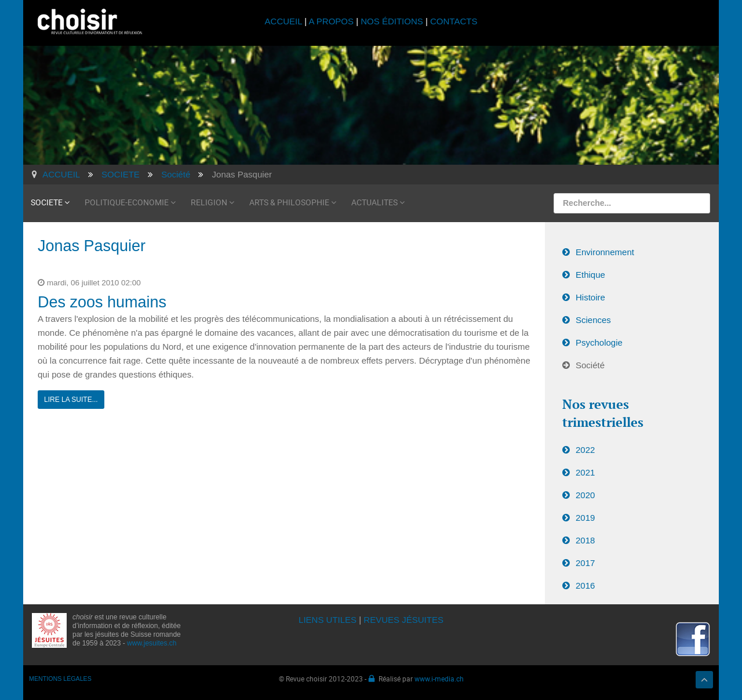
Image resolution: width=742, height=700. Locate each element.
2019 (585, 518)
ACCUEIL (285, 21)
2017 (585, 563)
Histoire (590, 297)
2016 (585, 585)
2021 (585, 472)
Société (590, 365)
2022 (585, 450)
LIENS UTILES (328, 620)
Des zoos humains (102, 302)
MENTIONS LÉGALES (60, 679)
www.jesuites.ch (152, 643)
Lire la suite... (71, 400)
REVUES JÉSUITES (403, 620)
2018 (585, 540)
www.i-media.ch (439, 679)
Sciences (593, 320)
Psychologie (599, 342)
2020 (585, 495)
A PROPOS (331, 21)
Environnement (605, 252)
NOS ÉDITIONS (392, 21)
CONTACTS (454, 21)
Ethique (590, 275)
